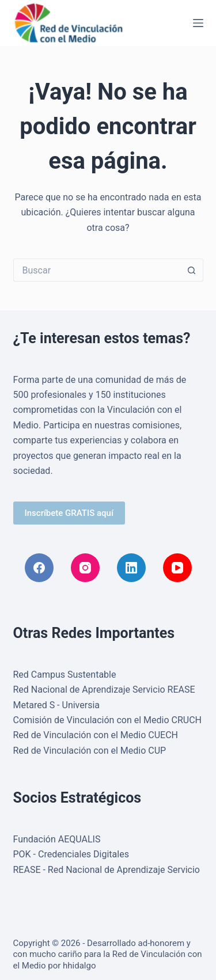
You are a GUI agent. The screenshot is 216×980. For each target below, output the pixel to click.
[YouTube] (177, 568)
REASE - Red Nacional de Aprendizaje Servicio (107, 870)
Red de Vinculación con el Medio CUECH (96, 735)
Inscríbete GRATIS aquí (69, 513)
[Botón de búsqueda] (192, 270)
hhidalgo (79, 966)
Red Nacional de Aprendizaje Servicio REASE (104, 690)
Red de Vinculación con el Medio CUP (90, 751)
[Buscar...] (97, 270)
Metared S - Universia (57, 705)
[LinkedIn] (131, 568)
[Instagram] (85, 568)
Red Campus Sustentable (65, 675)
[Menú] (198, 23)
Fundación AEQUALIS (57, 839)
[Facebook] (39, 568)
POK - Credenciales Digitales (71, 854)
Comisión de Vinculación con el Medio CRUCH (108, 720)
